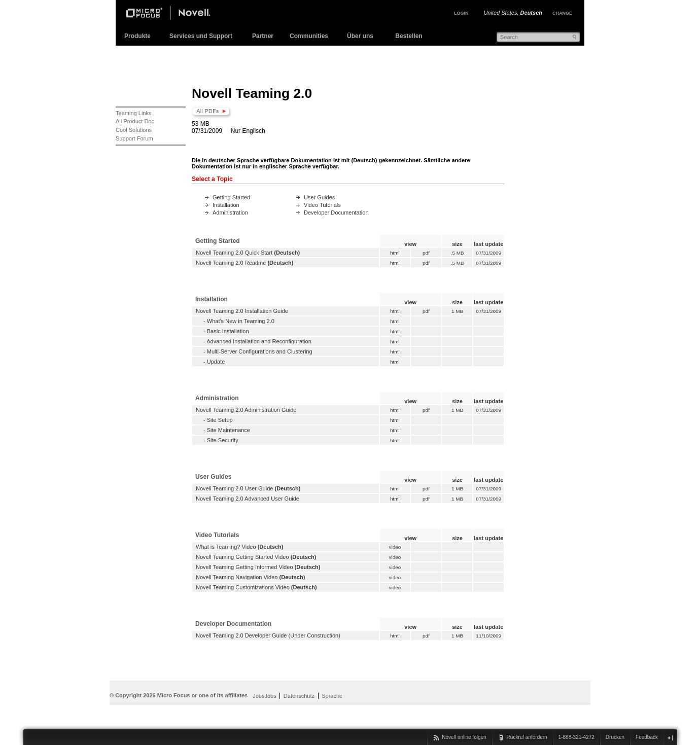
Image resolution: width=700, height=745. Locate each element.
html (395, 253)
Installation (226, 205)
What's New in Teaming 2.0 (241, 321)
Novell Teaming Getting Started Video (242, 557)
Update (216, 362)
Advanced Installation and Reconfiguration (259, 341)
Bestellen (409, 36)
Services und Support (201, 36)
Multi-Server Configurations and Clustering (260, 351)
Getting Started (231, 197)
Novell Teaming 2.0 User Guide (234, 488)
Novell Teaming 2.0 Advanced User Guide (248, 499)
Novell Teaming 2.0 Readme (231, 263)
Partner (263, 36)
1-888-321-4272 (576, 737)
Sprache (332, 696)
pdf (426, 253)
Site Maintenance (229, 430)
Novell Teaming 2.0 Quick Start (234, 253)
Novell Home (177, 14)
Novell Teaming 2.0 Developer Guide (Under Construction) (268, 635)
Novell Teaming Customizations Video (243, 587)
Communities (309, 36)
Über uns (360, 36)
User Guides (319, 197)
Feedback (647, 737)
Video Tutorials (322, 205)
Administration (230, 212)
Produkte (137, 36)
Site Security (223, 440)
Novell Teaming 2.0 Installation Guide (242, 311)
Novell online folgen (464, 737)
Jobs (258, 696)
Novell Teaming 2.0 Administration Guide (246, 410)
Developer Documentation (336, 212)
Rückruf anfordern (527, 737)
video (395, 547)
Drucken (615, 737)
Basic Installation (228, 331)
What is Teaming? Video (226, 547)
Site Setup (220, 420)
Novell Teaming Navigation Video (237, 577)
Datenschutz (299, 696)
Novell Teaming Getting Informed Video (244, 567)
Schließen (670, 738)
